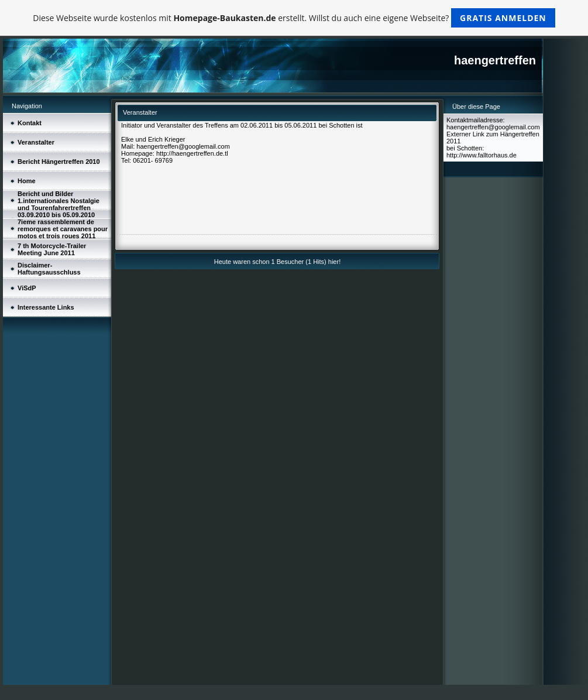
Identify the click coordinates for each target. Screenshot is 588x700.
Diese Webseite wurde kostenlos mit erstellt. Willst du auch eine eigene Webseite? (294, 18)
